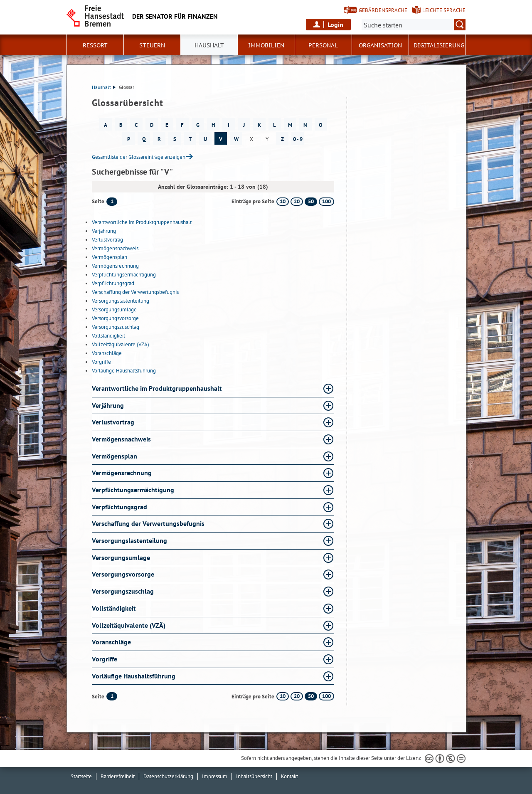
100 (326, 201)
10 (283, 201)
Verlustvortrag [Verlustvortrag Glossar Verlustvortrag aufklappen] (113, 422)
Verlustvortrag (107, 240)
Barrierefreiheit (118, 776)
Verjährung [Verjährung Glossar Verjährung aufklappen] (108, 405)
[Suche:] (414, 25)
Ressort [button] (95, 45)
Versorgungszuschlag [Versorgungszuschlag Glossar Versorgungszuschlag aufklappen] (123, 591)
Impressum (215, 776)
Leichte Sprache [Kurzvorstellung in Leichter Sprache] (444, 10)
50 (311, 201)
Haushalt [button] (209, 45)
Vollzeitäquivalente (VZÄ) (121, 344)
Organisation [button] (380, 45)
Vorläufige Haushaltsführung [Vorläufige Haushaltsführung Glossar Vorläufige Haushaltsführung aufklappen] (134, 676)
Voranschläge (107, 353)
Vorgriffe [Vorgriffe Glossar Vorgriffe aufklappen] (105, 659)
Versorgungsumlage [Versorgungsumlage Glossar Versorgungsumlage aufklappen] (121, 557)
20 (297, 201)
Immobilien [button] (266, 45)
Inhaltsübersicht (254, 776)
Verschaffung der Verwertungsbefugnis (135, 292)
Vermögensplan (110, 257)
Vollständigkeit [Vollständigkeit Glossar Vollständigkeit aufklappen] (114, 608)
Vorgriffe (101, 362)
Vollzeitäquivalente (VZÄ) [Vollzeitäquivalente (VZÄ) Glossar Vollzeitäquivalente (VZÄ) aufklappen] (129, 625)
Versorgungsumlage (114, 309)
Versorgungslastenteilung (121, 301)
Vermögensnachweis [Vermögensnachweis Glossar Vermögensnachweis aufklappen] (121, 439)
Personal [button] (323, 45)
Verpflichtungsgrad (113, 283)
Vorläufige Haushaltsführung (124, 371)
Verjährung (104, 231)
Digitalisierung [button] (439, 45)
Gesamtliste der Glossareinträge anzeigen (139, 157)
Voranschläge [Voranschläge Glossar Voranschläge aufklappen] (111, 642)
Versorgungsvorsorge (115, 318)
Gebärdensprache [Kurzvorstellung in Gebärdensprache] (383, 10)
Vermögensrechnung (115, 266)
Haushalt (104, 87)
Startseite (81, 776)
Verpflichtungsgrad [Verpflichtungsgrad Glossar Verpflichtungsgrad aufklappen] (119, 507)
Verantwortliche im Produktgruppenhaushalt (142, 222)
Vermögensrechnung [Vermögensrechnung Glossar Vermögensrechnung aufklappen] (122, 473)
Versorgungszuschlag (116, 327)
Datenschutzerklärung (168, 776)
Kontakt (289, 776)
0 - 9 (298, 139)
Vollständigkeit (108, 336)
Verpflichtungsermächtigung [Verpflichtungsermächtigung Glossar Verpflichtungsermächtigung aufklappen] (133, 490)
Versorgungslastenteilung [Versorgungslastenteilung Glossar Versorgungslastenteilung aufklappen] (129, 540)
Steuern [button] (152, 45)
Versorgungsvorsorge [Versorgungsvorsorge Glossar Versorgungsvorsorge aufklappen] (123, 574)
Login (335, 25)
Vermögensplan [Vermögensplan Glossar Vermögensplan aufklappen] (115, 456)
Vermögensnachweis (115, 248)
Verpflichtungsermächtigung (124, 275)
